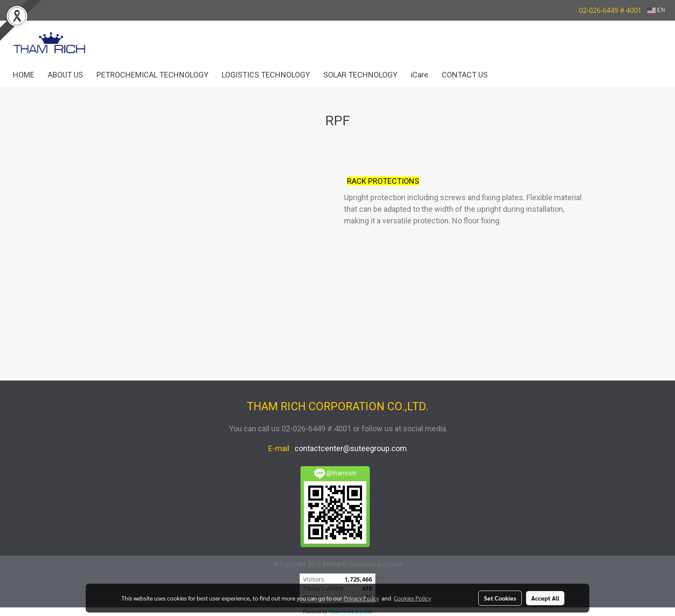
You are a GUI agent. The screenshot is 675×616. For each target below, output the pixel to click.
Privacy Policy (361, 598)
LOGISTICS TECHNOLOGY (266, 75)
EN (656, 10)
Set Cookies (500, 598)
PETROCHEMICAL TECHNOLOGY (152, 75)
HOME (24, 75)
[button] (507, 75)
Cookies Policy (412, 598)
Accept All (545, 598)
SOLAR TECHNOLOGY (360, 75)
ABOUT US (65, 75)
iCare (420, 75)
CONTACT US (465, 75)
